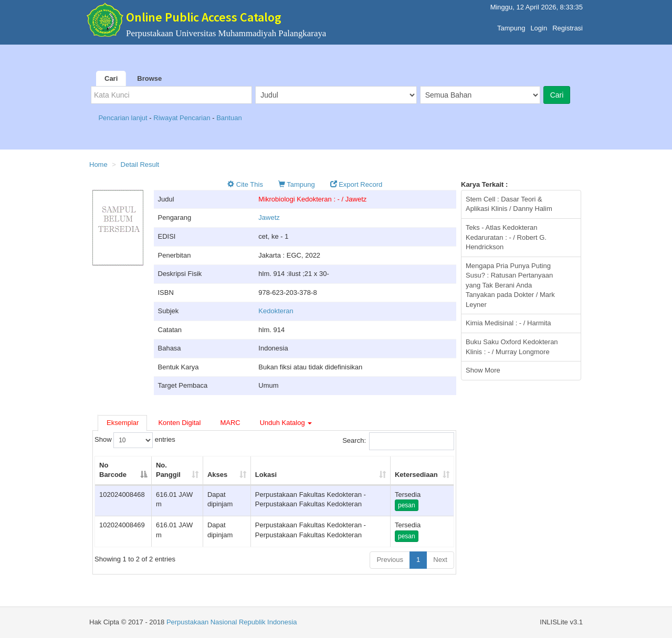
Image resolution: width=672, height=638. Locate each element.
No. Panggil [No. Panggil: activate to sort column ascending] (168, 470)
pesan (407, 505)
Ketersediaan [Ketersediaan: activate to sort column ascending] (416, 475)
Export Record (356, 184)
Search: (398, 441)
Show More (483, 370)
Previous (390, 560)
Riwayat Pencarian (183, 118)
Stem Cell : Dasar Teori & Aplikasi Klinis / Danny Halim (509, 204)
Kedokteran (276, 311)
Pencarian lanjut (124, 118)
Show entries (135, 440)
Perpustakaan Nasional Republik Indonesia (232, 622)
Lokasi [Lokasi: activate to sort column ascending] (266, 475)
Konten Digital (179, 423)
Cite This (245, 184)
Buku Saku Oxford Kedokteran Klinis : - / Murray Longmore (512, 347)
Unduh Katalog (286, 423)
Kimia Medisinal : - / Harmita (508, 323)
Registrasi (568, 25)
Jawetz (269, 217)
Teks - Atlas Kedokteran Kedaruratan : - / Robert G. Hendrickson (506, 237)
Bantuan (229, 118)
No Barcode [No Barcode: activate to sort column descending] (113, 470)
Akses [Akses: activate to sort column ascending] (217, 475)
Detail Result (140, 164)
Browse (149, 78)
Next (440, 560)
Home (98, 164)
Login (539, 25)
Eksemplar (123, 423)
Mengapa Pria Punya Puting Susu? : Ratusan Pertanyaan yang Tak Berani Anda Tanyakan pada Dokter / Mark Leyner (510, 285)
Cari (111, 78)
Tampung (511, 25)
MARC (230, 423)
